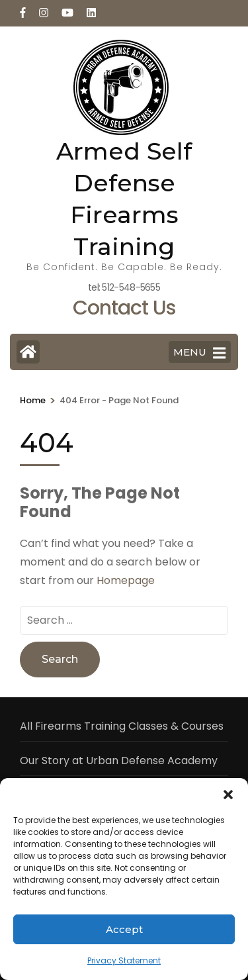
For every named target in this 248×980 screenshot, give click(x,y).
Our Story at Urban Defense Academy (119, 760)
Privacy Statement (124, 960)
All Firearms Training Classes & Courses (122, 726)
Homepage (126, 580)
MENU (199, 353)
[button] (228, 795)
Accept (124, 929)
